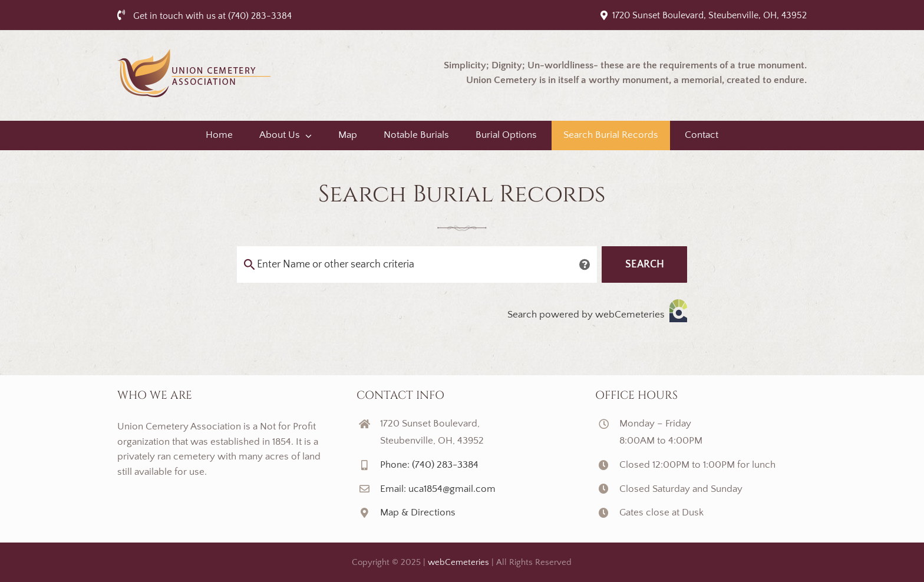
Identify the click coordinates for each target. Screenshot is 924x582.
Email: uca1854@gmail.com (438, 489)
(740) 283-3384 (260, 16)
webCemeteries (458, 562)
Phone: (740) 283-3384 (429, 465)
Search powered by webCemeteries (597, 311)
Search (645, 264)
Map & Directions (418, 512)
